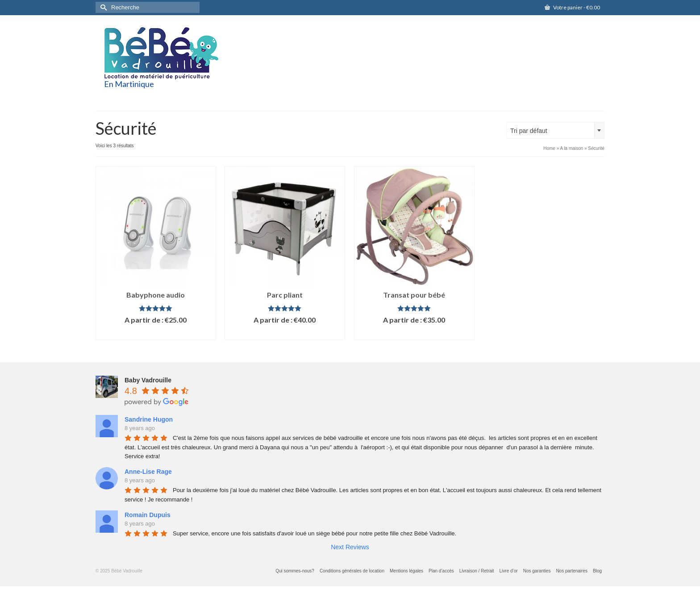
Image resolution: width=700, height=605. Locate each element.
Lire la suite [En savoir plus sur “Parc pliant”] (285, 333)
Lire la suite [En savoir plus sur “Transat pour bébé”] (414, 333)
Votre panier (572, 7)
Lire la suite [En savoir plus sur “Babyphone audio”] (156, 333)
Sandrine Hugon (149, 419)
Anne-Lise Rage (148, 472)
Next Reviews (350, 547)
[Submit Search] (102, 7)
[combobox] (555, 130)
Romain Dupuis (148, 515)
